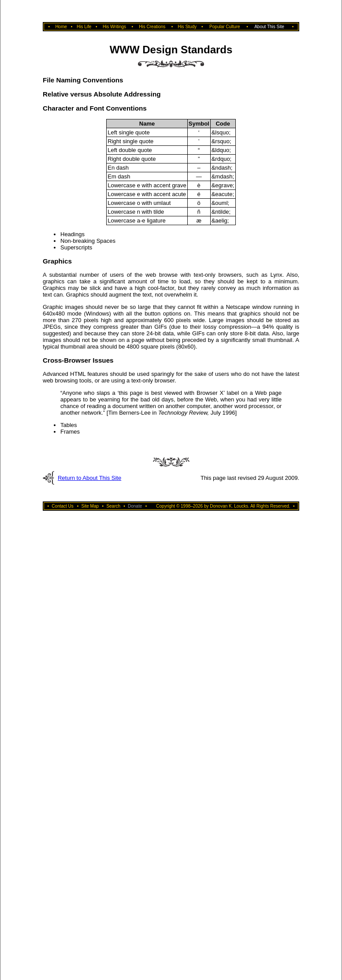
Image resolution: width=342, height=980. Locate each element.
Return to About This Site (89, 478)
